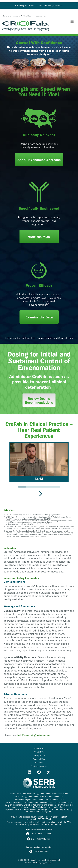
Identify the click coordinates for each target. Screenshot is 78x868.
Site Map (39, 763)
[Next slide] (41, 493)
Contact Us (39, 752)
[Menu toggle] (72, 21)
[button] (39, 462)
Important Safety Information (51, 5)
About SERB (39, 748)
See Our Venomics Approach (39, 160)
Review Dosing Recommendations (39, 401)
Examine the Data (39, 317)
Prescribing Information (25, 5)
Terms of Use (39, 759)
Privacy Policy (39, 755)
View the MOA (39, 237)
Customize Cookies (39, 766)
